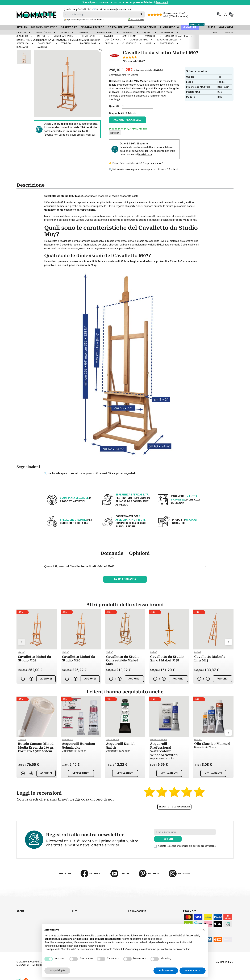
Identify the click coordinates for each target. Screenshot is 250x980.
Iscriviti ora (145, 155)
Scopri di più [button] (57, 970)
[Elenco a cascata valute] (225, 962)
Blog (19, 924)
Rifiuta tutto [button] (166, 970)
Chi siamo (22, 914)
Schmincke (167, 32)
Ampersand (167, 43)
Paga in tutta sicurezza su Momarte (94, 921)
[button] (204, 930)
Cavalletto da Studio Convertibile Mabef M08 (123, 660)
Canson (21, 32)
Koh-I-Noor (40, 40)
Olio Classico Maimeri (212, 744)
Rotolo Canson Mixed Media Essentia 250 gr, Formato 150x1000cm (36, 747)
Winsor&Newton (63, 36)
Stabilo (21, 40)
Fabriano (128, 32)
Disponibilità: (117, 113)
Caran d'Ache (43, 32)
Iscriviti (168, 839)
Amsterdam (129, 36)
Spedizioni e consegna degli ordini (92, 914)
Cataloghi (22, 918)
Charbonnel (130, 43)
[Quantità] (137, 106)
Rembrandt (89, 36)
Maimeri (109, 36)
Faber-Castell (106, 32)
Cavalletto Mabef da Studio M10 (79, 659)
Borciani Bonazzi (167, 40)
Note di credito (136, 921)
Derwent (83, 32)
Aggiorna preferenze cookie (33, 927)
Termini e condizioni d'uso (87, 918)
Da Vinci (64, 32)
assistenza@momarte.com (118, 9)
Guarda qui (162, 2)
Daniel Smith (45, 43)
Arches (60, 40)
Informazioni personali (142, 914)
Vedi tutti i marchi (223, 32)
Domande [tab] (112, 553)
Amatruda (23, 43)
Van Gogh (151, 36)
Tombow (66, 43)
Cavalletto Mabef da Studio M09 (34, 659)
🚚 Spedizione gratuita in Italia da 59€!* (84, 20)
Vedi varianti (81, 773)
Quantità (114, 106)
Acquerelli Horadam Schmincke (78, 746)
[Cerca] (104, 14)
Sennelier (22, 36)
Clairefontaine (139, 40)
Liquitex (147, 32)
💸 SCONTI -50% (136, 20)
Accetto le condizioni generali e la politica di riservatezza (187, 846)
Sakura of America (177, 36)
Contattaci (23, 921)
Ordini (131, 918)
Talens (41, 36)
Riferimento (129, 61)
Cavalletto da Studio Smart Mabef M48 (167, 659)
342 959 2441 (85, 9)
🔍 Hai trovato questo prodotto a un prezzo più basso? (144, 169)
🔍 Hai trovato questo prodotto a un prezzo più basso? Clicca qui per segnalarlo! (91, 473)
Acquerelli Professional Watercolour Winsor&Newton (164, 749)
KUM (148, 43)
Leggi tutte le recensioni (174, 807)
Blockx (109, 43)
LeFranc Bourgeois (85, 40)
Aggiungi (46, 679)
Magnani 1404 (88, 43)
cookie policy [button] (155, 939)
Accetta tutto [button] (193, 970)
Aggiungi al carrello (128, 120)
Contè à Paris (113, 40)
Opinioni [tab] (139, 553)
